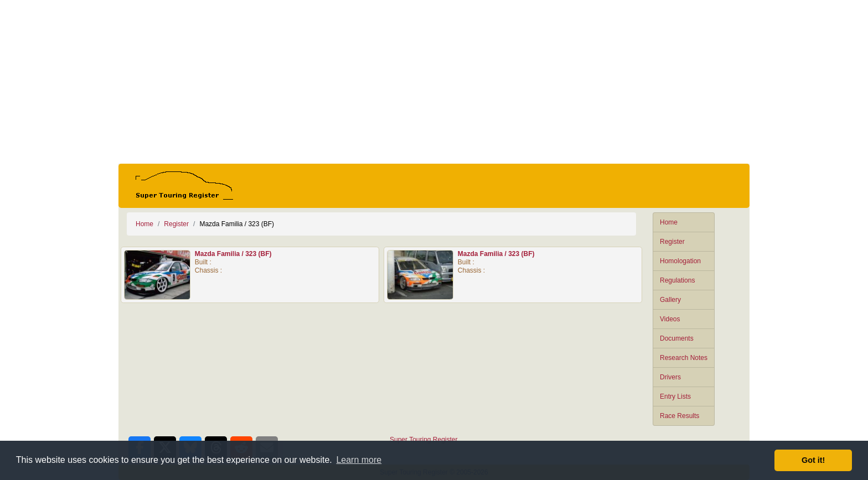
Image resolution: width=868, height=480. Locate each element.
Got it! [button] (813, 460)
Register (672, 242)
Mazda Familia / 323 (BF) (233, 254)
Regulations (677, 280)
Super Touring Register (424, 440)
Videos (670, 319)
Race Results (680, 416)
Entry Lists (675, 396)
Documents (677, 338)
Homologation (680, 261)
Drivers (670, 377)
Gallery (670, 300)
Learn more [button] (359, 460)
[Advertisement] (434, 82)
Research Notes (684, 358)
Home (669, 222)
